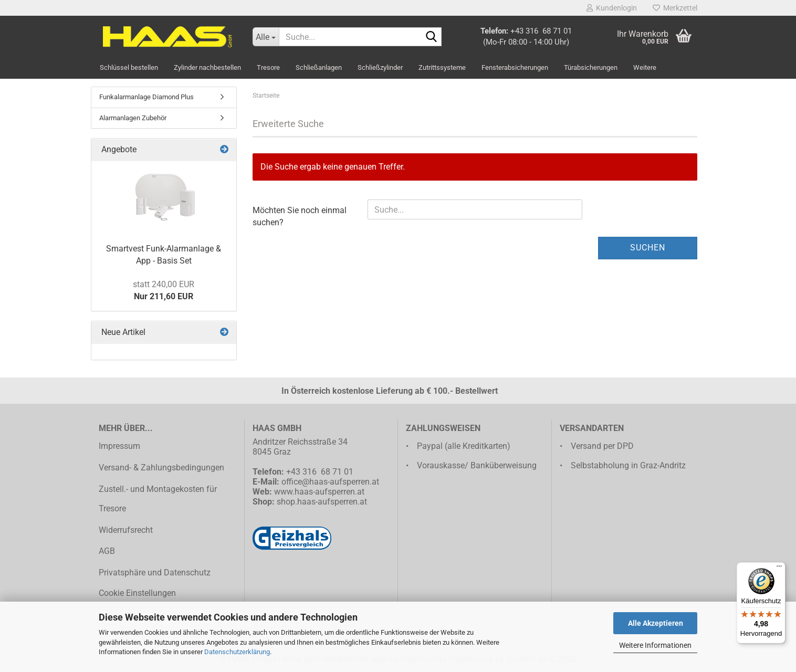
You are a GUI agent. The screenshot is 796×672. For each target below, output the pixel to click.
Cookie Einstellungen (137, 593)
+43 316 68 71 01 (541, 31)
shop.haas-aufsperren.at (322, 502)
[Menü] (779, 569)
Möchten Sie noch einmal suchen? (300, 216)
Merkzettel (675, 8)
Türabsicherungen (591, 67)
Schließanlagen (319, 67)
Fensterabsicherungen (515, 67)
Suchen (648, 248)
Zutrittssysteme (442, 67)
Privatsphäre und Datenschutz (155, 573)
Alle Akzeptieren (656, 623)
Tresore (268, 67)
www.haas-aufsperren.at (319, 492)
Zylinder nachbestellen (207, 67)
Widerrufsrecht (126, 530)
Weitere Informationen (655, 645)
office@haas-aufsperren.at (330, 482)
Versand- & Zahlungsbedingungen (161, 468)
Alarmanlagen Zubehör (133, 118)
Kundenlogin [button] (612, 8)
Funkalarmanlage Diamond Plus (146, 97)
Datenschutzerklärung (237, 652)
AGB (107, 551)
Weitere (645, 67)
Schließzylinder (380, 67)
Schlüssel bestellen (129, 67)
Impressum (119, 446)
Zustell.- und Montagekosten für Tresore (158, 499)
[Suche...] (266, 37)
